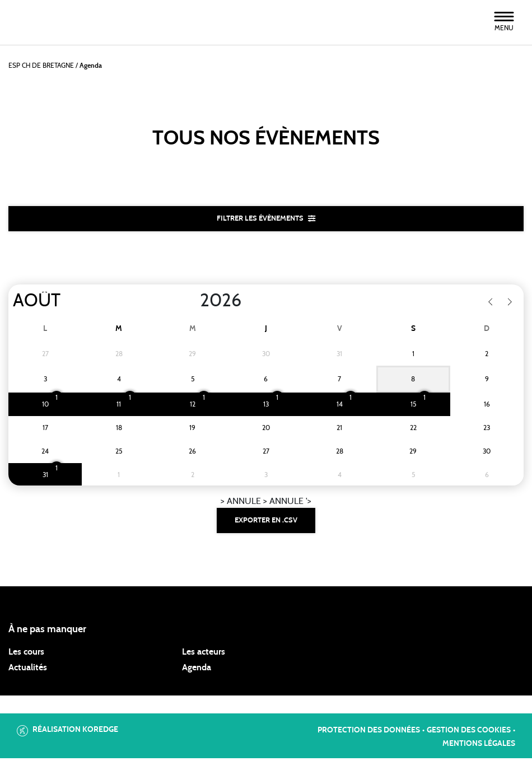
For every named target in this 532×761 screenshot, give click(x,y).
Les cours (26, 655)
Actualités (28, 670)
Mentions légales (479, 747)
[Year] (191, 302)
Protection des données (369, 734)
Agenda (197, 670)
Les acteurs (204, 655)
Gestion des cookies (469, 734)
